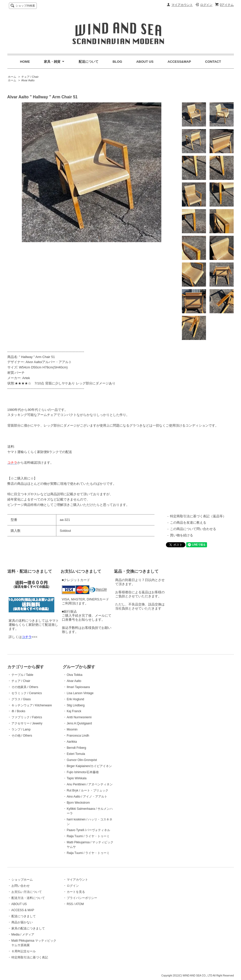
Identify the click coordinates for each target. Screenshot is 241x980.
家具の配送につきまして (28, 928)
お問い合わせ (21, 886)
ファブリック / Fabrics (27, 717)
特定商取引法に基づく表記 (30, 957)
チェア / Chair (30, 77)
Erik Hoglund (75, 699)
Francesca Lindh (78, 736)
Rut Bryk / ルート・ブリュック (88, 790)
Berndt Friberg (76, 748)
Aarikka (72, 742)
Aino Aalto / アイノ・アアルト (87, 797)
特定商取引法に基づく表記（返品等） (198, 516)
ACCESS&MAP (179, 62)
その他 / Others (22, 736)
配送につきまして (24, 916)
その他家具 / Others (25, 687)
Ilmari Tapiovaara (78, 687)
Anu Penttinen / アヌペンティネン (90, 784)
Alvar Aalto (28, 80)
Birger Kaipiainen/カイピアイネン (89, 766)
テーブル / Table (22, 675)
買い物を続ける (182, 535)
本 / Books (18, 711)
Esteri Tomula (76, 754)
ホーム (12, 77)
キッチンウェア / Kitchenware (32, 705)
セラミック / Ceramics (27, 693)
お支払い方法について (27, 892)
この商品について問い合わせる (193, 529)
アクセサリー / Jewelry (27, 723)
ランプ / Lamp (21, 729)
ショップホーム (22, 880)
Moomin (72, 729)
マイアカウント (182, 5)
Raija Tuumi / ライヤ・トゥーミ (88, 836)
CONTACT (213, 62)
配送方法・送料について (28, 898)
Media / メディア (23, 935)
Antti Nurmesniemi (79, 717)
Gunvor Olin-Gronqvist (82, 760)
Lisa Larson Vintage (80, 693)
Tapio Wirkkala (77, 778)
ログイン (206, 5)
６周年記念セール (24, 951)
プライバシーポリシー (82, 898)
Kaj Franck (74, 711)
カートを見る (76, 892)
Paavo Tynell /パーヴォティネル (88, 830)
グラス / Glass (21, 699)
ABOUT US (145, 62)
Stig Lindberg (76, 705)
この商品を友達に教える (188, 523)
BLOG (117, 62)
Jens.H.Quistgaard (79, 723)
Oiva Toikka (75, 675)
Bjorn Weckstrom (78, 803)
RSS (70, 904)
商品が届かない (22, 922)
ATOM (80, 904)
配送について (89, 62)
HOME (25, 62)
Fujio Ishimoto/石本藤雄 (83, 772)
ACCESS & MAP (23, 910)
